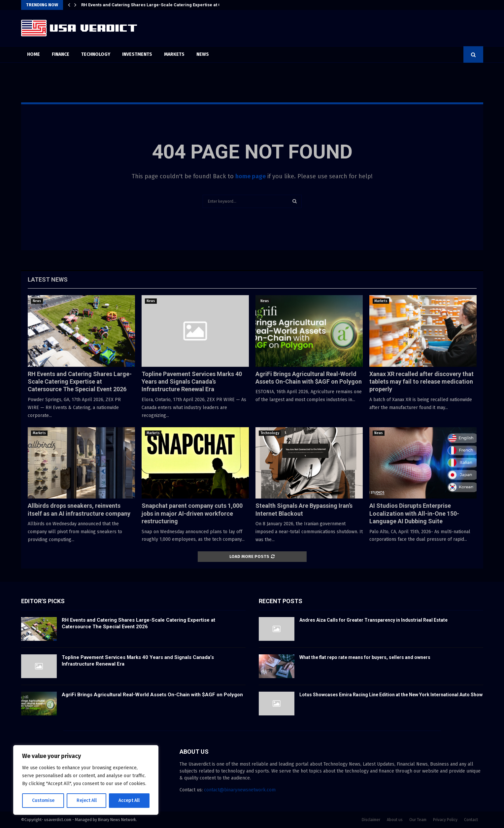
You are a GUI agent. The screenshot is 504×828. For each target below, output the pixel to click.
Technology (96, 54)
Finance (61, 54)
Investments (137, 54)
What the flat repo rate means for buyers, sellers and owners (365, 657)
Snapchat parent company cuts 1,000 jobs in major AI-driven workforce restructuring (192, 513)
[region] (86, 780)
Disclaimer (371, 820)
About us (395, 820)
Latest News (48, 279)
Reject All (86, 800)
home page (251, 176)
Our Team (418, 820)
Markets (174, 54)
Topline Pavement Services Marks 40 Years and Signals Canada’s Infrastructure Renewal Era (192, 382)
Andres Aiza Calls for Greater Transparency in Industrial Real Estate (373, 620)
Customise (43, 800)
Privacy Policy (445, 820)
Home (34, 54)
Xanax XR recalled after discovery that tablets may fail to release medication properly (421, 382)
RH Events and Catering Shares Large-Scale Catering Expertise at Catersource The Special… (177, 5)
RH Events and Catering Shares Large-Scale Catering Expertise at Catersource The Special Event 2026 (80, 382)
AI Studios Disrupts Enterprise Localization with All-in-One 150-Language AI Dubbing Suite (414, 513)
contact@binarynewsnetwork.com (240, 790)
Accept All (129, 800)
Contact (471, 820)
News (203, 54)
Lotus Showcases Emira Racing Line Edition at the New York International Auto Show (391, 695)
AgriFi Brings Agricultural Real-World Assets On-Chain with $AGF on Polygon (152, 695)
